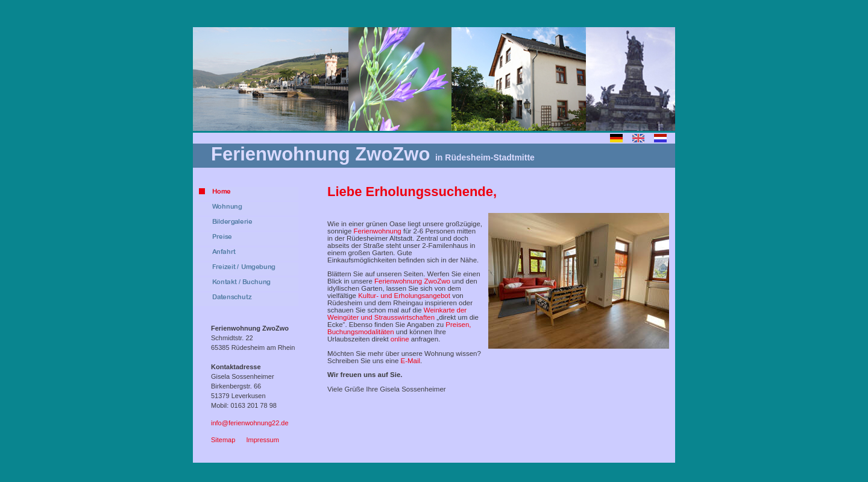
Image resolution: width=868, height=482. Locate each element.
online (400, 339)
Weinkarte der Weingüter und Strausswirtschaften (397, 314)
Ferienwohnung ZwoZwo (412, 281)
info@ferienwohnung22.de (250, 423)
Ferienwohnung (377, 231)
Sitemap (223, 440)
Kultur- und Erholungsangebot (404, 296)
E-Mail (410, 361)
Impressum (262, 440)
